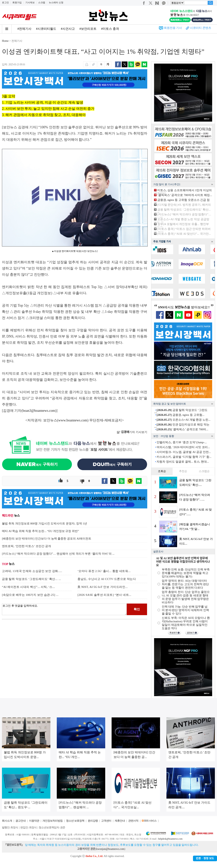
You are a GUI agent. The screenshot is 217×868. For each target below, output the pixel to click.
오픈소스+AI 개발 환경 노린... (183, 420)
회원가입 (17, 3)
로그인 (5, 3)
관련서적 (133, 821)
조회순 (162, 471)
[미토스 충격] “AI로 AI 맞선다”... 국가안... (184, 234)
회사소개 (7, 821)
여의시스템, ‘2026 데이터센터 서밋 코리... (183, 447)
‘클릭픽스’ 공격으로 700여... (182, 429)
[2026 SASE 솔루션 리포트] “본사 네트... (104, 595)
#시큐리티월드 (46, 29)
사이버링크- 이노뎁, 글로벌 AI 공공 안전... (184, 452)
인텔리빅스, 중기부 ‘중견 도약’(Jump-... (182, 442)
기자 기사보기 (132, 432)
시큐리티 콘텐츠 (201, 28)
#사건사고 (68, 29)
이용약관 (34, 821)
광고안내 (21, 821)
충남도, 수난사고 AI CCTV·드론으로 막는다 (107, 579)
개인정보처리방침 (53, 821)
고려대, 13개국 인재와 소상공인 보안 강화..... (32, 571)
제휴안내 (120, 821)
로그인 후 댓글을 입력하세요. (64, 609)
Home (5, 41)
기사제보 (30, 3)
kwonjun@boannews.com (110, 849)
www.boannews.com (73, 420)
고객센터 (106, 821)
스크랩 (42, 3)
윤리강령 (93, 821)
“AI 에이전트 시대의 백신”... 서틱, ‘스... (28, 587)
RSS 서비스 (150, 821)
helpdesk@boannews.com (170, 839)
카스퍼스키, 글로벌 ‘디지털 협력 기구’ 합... (184, 457)
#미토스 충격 (110, 29)
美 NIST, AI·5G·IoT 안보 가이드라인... (103, 587)
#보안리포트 (88, 29)
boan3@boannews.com (39, 411)
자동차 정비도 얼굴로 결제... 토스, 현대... (183, 462)
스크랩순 (204, 471)
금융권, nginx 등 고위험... (180, 415)
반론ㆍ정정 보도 (205, 858)
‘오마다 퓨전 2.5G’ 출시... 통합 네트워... (104, 571)
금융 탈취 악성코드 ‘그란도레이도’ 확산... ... (31, 579)
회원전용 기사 (173, 28)
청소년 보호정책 (75, 821)
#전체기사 (24, 29)
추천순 (183, 471)
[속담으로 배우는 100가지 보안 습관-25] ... (30, 595)
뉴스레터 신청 (56, 3)
